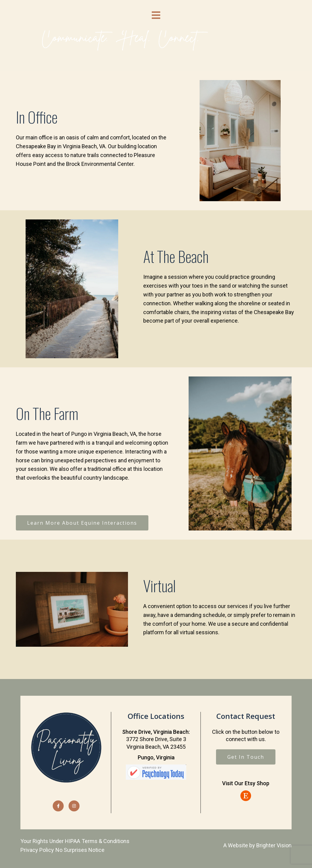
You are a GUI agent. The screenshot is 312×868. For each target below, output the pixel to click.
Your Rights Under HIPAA (50, 841)
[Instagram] (74, 806)
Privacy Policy (37, 850)
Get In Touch (246, 757)
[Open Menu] (156, 15)
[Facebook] (58, 806)
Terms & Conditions (106, 841)
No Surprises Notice (80, 850)
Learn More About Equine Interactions (82, 523)
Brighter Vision (274, 845)
